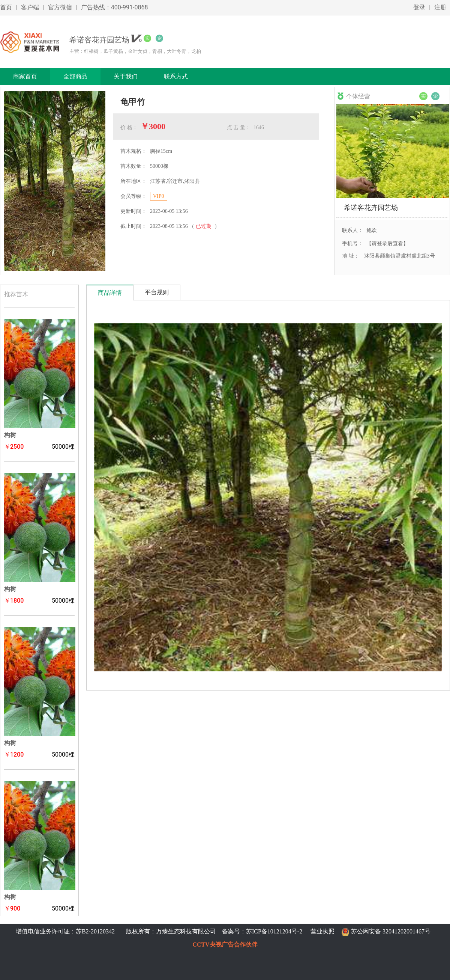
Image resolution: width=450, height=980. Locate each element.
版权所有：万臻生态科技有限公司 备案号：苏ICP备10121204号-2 (213, 931)
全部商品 (75, 76)
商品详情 (110, 293)
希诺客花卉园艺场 (371, 207)
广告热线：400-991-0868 (115, 7)
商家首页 (25, 76)
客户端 (30, 7)
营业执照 (322, 931)
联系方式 (176, 76)
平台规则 (157, 292)
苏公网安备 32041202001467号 (391, 931)
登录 (419, 7)
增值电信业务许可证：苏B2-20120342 (66, 931)
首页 (6, 7)
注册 (440, 7)
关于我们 (126, 76)
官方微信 (60, 7)
